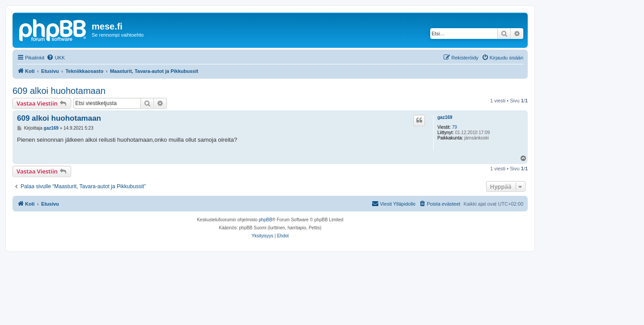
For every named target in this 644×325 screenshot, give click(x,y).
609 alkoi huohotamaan (59, 91)
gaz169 (445, 117)
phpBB (266, 220)
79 (455, 127)
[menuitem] (56, 58)
